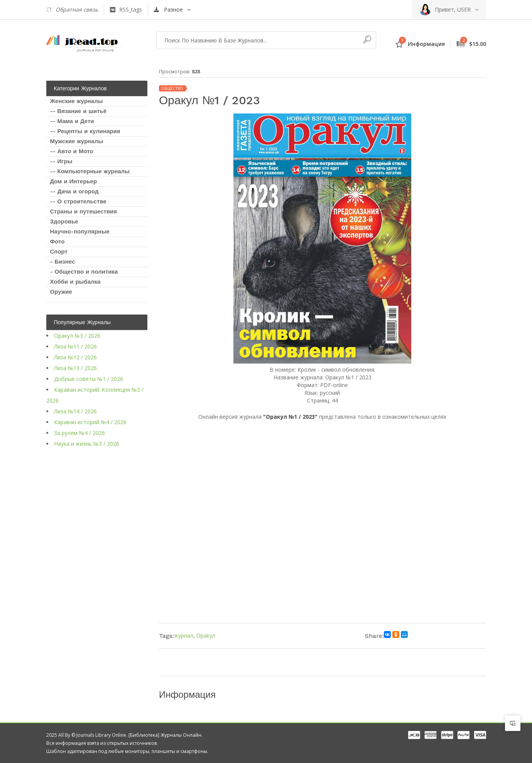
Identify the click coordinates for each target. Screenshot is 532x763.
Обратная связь (72, 10)
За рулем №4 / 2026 (79, 433)
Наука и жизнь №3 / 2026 (87, 444)
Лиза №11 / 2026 (75, 346)
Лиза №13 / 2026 (75, 368)
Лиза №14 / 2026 (75, 411)
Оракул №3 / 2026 (77, 336)
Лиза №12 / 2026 (75, 357)
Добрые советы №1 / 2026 (89, 379)
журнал (184, 635)
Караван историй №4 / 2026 (90, 422)
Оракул (206, 635)
